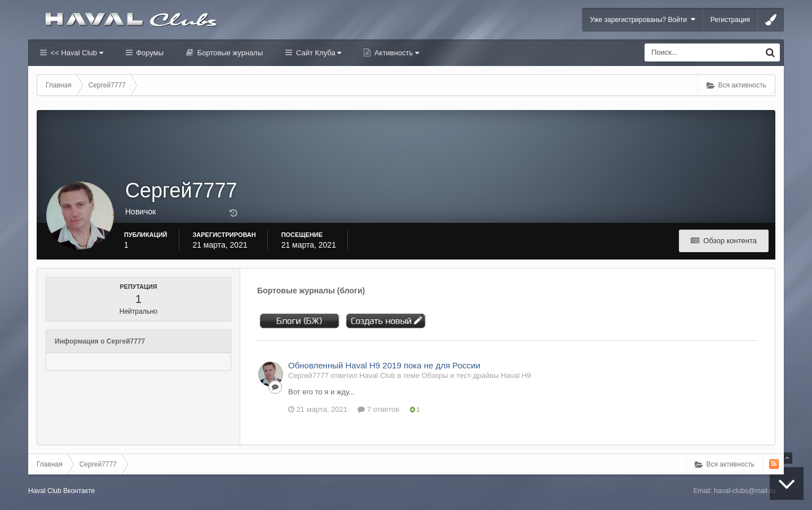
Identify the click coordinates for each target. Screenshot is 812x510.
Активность (396, 53)
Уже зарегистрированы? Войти (643, 19)
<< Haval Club (76, 53)
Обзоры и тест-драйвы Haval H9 (476, 375)
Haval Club (45, 491)
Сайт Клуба (317, 53)
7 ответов (378, 409)
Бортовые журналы (229, 53)
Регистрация (730, 20)
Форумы (149, 53)
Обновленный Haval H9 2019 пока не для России (384, 365)
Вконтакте (79, 491)
